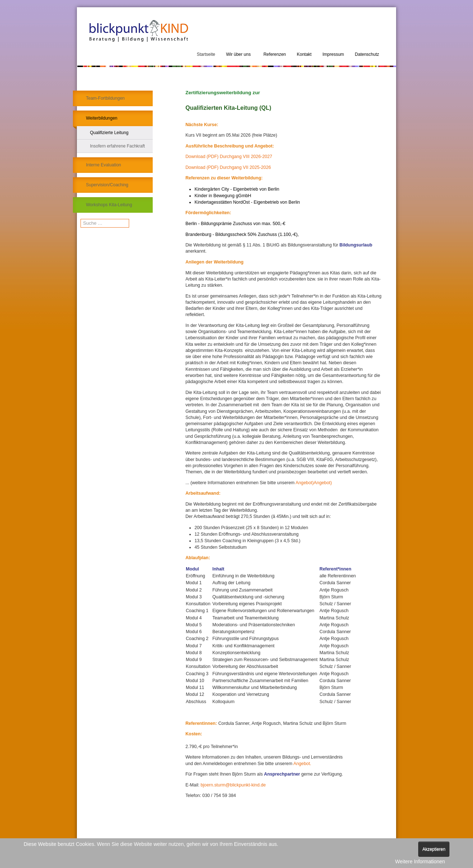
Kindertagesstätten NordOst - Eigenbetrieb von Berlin (247, 202)
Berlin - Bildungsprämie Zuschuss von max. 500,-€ (235, 224)
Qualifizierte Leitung (109, 133)
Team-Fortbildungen (105, 98)
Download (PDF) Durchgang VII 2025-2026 (228, 167)
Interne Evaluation (104, 165)
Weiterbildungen (102, 118)
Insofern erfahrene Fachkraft (117, 146)
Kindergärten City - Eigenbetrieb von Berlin (237, 189)
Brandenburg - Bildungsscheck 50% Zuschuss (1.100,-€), (242, 234)
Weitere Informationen (420, 861)
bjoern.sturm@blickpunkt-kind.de (233, 785)
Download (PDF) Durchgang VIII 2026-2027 (229, 157)
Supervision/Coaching (107, 185)
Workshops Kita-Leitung (109, 205)
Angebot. (302, 764)
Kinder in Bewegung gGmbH (223, 196)
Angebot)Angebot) (314, 483)
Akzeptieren (434, 849)
